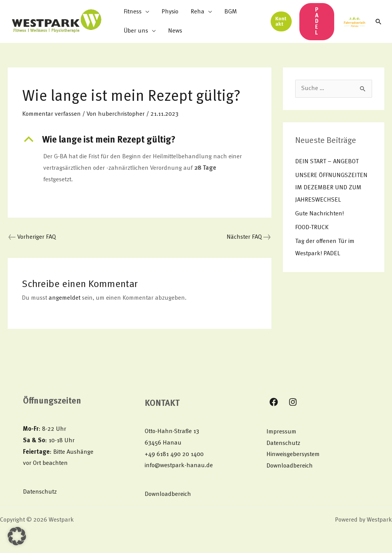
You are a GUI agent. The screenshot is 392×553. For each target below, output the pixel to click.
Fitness (133, 12)
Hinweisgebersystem (293, 455)
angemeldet (65, 298)
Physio (170, 12)
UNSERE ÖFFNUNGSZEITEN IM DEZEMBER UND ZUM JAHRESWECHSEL (331, 188)
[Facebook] (274, 402)
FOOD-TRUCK (312, 228)
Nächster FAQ (249, 237)
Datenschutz (40, 492)
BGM (231, 12)
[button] (281, 21)
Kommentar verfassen (51, 114)
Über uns (136, 31)
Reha (198, 12)
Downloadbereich (168, 494)
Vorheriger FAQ (32, 237)
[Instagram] (293, 402)
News (175, 31)
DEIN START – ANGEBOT (327, 162)
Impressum (281, 432)
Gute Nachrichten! (319, 214)
